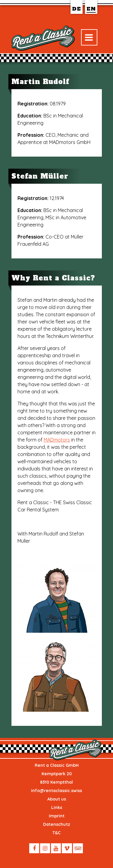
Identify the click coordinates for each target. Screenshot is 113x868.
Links (57, 807)
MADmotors (57, 440)
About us (57, 799)
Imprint (57, 816)
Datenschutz (57, 824)
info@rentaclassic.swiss (56, 791)
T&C (56, 833)
